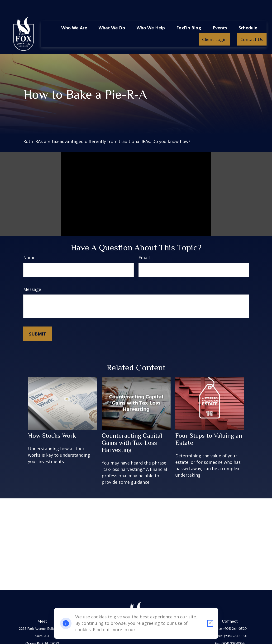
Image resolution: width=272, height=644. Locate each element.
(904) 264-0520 (235, 614)
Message (32, 275)
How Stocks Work (52, 422)
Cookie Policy (150, 630)
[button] (74, 14)
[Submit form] (38, 320)
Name (29, 244)
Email (144, 244)
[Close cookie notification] (210, 623)
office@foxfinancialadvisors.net (230, 636)
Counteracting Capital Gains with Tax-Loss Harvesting (132, 429)
